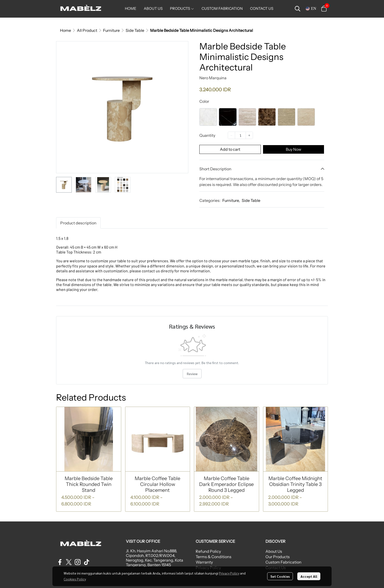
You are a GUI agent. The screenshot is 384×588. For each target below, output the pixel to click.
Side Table (135, 30)
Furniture (111, 30)
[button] (298, 9)
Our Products (278, 557)
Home (66, 30)
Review (192, 374)
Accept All (309, 576)
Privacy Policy (229, 573)
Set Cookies (280, 576)
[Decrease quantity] (231, 135)
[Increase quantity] (249, 135)
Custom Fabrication (283, 562)
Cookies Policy (75, 579)
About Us (274, 551)
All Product (87, 30)
